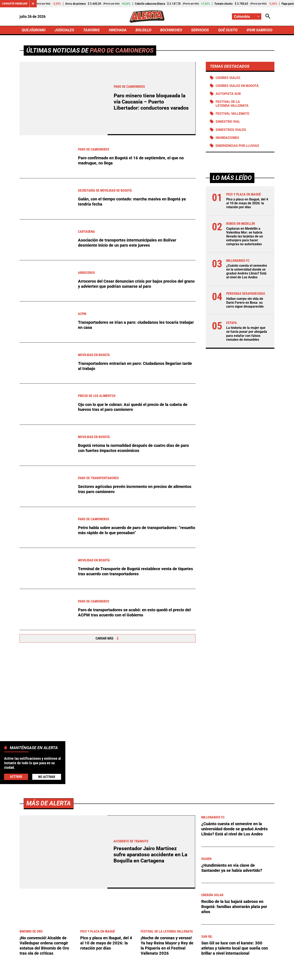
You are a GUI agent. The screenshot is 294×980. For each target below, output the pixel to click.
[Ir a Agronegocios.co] (113, 864)
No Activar (47, 777)
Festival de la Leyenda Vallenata (232, 104)
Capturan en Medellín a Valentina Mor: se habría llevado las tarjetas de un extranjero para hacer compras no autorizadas (245, 236)
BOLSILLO (143, 30)
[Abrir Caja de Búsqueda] (268, 16)
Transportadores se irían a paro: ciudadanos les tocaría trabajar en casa (136, 325)
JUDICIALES (64, 30)
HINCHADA (118, 30)
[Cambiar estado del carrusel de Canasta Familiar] (33, 4)
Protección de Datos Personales (184, 974)
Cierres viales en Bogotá (237, 86)
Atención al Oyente (142, 974)
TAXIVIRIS (91, 30)
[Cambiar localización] (247, 16)
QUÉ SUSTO (228, 30)
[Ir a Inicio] (147, 17)
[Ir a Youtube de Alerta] (161, 940)
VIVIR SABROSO (259, 30)
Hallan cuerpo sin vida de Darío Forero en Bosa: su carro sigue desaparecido (245, 303)
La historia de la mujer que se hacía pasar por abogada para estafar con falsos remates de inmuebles (247, 334)
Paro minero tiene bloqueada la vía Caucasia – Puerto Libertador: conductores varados (151, 102)
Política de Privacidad (105, 974)
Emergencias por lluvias (237, 146)
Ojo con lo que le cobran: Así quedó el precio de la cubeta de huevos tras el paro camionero (133, 407)
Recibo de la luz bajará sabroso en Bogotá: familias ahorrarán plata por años (234, 771)
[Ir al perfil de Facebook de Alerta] (103, 940)
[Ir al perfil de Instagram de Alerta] (145, 940)
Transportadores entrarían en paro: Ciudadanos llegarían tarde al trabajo (135, 366)
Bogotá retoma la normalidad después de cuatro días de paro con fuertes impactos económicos (133, 448)
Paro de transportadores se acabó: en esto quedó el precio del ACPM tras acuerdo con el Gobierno (134, 612)
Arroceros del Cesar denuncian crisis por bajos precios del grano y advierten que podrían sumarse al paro (136, 284)
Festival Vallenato (232, 114)
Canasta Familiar (15, 4)
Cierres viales (228, 78)
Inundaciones (227, 138)
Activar (16, 777)
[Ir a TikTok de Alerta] (175, 940)
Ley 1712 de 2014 (261, 974)
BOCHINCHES (171, 30)
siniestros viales (231, 130)
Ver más (261, 864)
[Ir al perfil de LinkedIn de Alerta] (131, 940)
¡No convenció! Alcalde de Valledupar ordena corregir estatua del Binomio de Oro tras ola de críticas (44, 810)
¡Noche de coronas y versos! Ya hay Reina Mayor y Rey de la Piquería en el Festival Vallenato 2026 (167, 810)
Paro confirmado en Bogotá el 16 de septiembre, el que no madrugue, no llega (131, 161)
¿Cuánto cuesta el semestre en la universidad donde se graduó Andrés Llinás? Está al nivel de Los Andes (247, 271)
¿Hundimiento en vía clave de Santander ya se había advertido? (232, 732)
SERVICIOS (200, 30)
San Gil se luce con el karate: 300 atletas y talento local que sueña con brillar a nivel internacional (235, 813)
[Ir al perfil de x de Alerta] (117, 940)
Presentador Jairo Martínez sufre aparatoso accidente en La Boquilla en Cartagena (150, 719)
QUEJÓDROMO (34, 30)
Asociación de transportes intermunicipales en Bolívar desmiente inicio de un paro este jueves (127, 243)
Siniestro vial (228, 122)
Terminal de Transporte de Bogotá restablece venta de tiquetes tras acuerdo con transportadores (135, 571)
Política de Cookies (227, 974)
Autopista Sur (228, 94)
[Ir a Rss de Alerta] (190, 940)
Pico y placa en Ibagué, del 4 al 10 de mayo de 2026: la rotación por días (247, 203)
